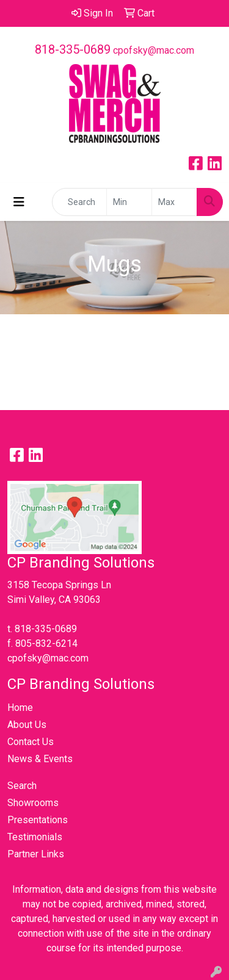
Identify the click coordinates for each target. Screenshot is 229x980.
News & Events (40, 759)
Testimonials (35, 837)
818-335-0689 (73, 49)
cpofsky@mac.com (154, 50)
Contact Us (31, 742)
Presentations (38, 820)
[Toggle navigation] (19, 202)
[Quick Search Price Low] (129, 202)
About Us (27, 725)
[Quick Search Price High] (174, 202)
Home (20, 708)
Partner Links (36, 854)
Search (22, 786)
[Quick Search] (79, 202)
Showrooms (33, 803)
